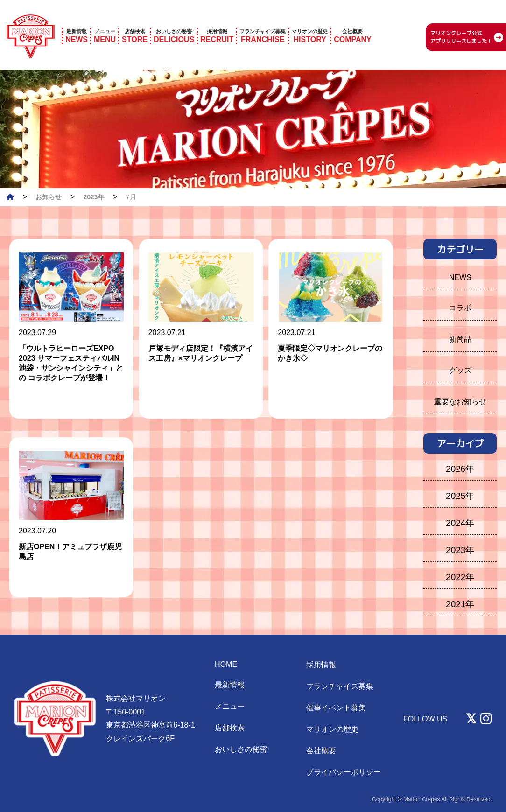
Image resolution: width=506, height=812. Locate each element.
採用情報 (321, 665)
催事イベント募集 (336, 708)
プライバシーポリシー (344, 772)
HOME (226, 664)
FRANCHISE (263, 23)
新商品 (460, 339)
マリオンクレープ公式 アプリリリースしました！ (461, 24)
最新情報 (230, 685)
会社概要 (321, 751)
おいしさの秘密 (241, 749)
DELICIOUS (174, 23)
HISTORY (310, 23)
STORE (135, 23)
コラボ (460, 308)
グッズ (460, 370)
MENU (105, 23)
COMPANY (353, 23)
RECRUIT (217, 23)
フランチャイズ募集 (340, 686)
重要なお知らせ (460, 402)
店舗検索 (230, 728)
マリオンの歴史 (332, 729)
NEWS (77, 23)
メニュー (230, 706)
